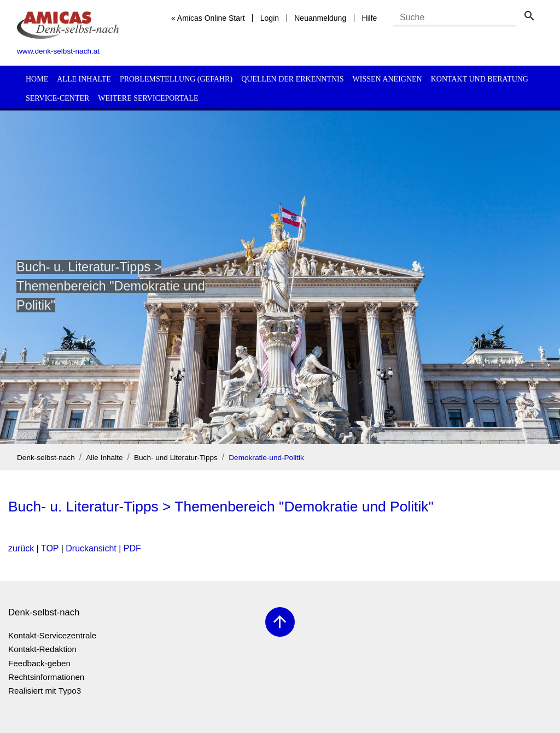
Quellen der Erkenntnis (292, 79)
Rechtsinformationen (46, 677)
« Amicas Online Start (208, 18)
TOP (50, 548)
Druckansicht (91, 548)
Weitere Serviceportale (148, 98)
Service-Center (57, 98)
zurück (21, 548)
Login (270, 18)
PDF (132, 548)
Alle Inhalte (84, 79)
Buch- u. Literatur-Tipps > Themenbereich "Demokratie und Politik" (221, 507)
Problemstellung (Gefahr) (176, 79)
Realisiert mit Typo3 (45, 691)
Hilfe (369, 18)
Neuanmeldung (320, 18)
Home (37, 79)
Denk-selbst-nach (46, 458)
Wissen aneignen (387, 79)
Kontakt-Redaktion (42, 649)
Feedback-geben (39, 663)
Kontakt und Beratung (480, 79)
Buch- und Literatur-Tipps (176, 458)
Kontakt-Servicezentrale (52, 635)
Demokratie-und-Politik (266, 458)
